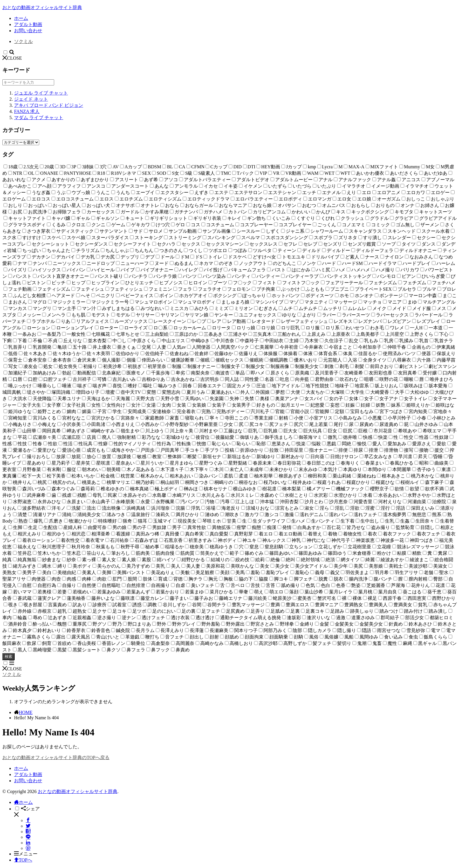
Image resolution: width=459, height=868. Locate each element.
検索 (8, 656)
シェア (30, 809)
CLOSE (12, 58)
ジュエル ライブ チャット (41, 93)
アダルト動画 (28, 24)
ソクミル (23, 41)
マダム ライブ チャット (39, 118)
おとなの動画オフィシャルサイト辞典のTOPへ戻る (56, 757)
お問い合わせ (28, 31)
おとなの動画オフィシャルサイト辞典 (42, 7)
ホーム (21, 18)
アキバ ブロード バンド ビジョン (49, 105)
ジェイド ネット (31, 99)
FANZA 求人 (27, 111)
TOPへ (23, 860)
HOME (26, 712)
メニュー (26, 854)
